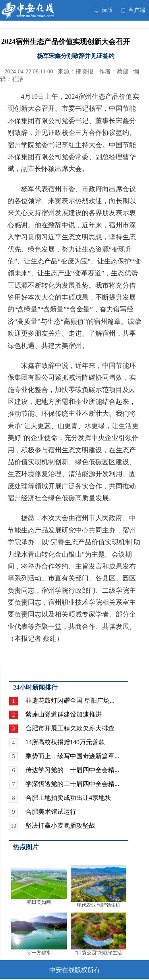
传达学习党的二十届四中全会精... (72, 770)
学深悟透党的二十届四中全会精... (72, 784)
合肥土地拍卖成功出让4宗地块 (68, 798)
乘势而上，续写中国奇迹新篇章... (72, 756)
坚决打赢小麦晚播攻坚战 (60, 825)
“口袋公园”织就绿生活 (99, 953)
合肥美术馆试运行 (51, 812)
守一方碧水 (39, 953)
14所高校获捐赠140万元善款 (65, 742)
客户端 (133, 10)
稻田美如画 (39, 902)
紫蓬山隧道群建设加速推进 (64, 714)
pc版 (103, 10)
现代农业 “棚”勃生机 (99, 905)
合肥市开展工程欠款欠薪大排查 (70, 728)
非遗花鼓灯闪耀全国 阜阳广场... (70, 700)
